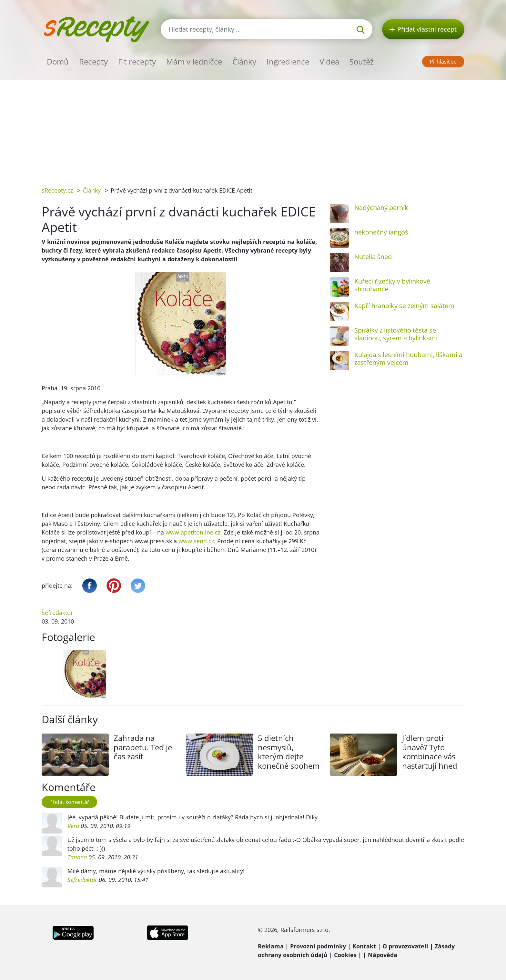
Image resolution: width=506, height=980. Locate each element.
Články (244, 61)
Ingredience (288, 61)
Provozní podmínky (318, 946)
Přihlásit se (443, 62)
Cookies (345, 955)
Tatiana (77, 857)
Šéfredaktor (57, 613)
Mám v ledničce (194, 61)
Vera (73, 826)
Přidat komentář (69, 802)
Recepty (93, 61)
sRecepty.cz (57, 190)
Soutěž (362, 61)
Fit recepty (137, 61)
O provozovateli (405, 946)
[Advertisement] (253, 129)
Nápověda (383, 955)
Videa (329, 61)
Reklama (271, 946)
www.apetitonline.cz (193, 532)
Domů (58, 61)
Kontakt (364, 946)
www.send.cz (196, 541)
